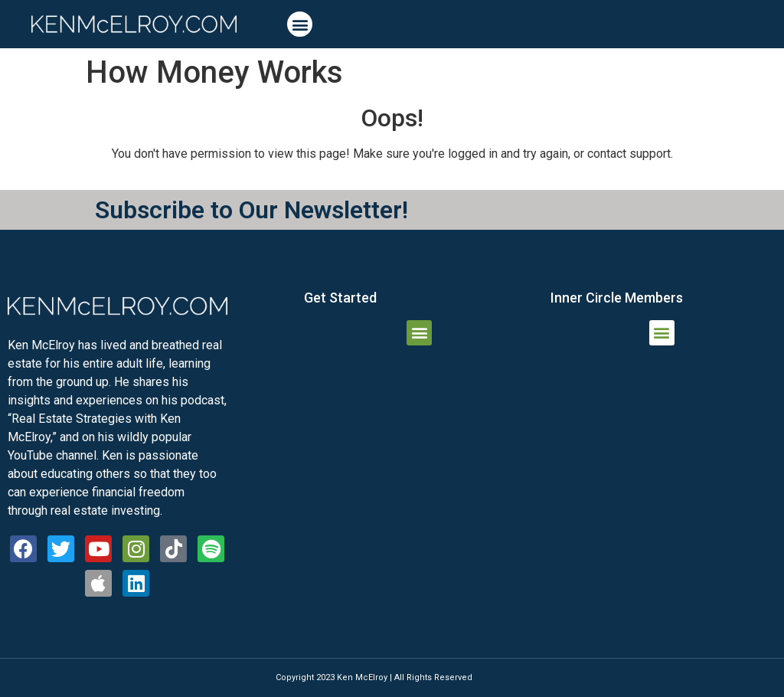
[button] (300, 24)
